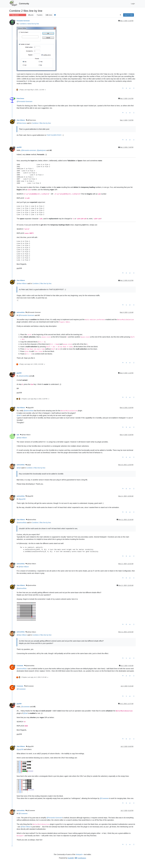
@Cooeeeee (29, 686)
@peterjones (41, 150)
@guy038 (30, 408)
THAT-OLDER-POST (54, 135)
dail (18, 435)
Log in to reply (129, 15)
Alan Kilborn (21, 120)
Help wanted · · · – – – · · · (18, 15)
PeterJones (20, 99)
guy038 (19, 147)
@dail (19, 415)
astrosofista (21, 312)
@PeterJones (31, 120)
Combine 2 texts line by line (29, 24)
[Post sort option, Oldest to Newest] (120, 15)
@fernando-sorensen (29, 150)
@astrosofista (24, 376)
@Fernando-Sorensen (25, 101)
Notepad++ (80, 854)
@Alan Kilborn (25, 435)
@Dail (25, 713)
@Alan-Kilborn (22, 284)
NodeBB (71, 858)
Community (24, 4)
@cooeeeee (25, 707)
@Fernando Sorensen (33, 312)
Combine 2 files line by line (41, 123)
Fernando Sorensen (23, 21)
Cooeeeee (20, 666)
